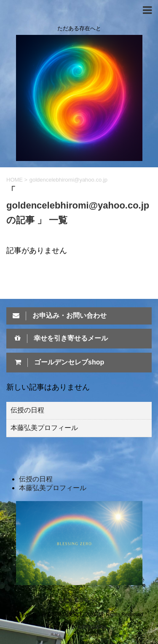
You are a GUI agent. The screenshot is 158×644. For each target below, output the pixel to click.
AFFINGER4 (92, 627)
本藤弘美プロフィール (44, 428)
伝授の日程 (27, 410)
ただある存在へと (79, 600)
